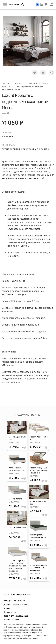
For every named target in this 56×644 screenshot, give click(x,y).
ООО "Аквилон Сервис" (21, 595)
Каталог (19, 84)
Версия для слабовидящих (16, 616)
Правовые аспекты (12, 620)
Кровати (6, 87)
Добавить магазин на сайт (16, 605)
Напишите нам (10, 612)
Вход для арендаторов (14, 601)
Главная (6, 84)
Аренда (7, 608)
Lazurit (7, 113)
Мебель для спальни (38, 84)
